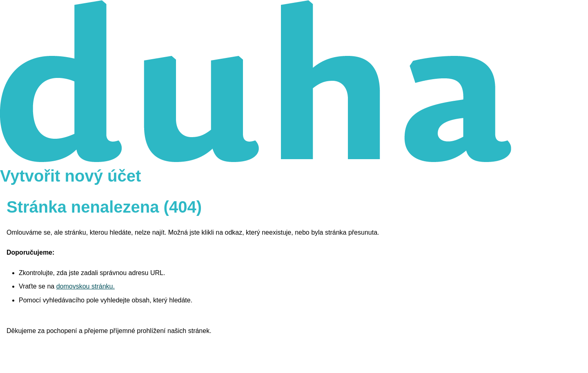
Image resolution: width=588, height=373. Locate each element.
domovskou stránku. (86, 286)
